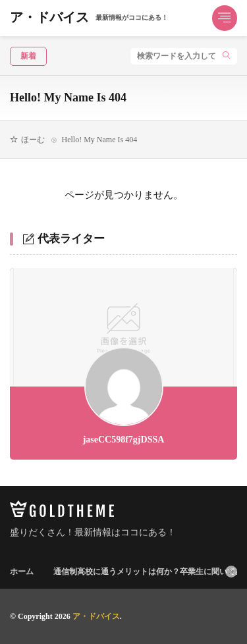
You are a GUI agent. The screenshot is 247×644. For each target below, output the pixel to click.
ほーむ (33, 140)
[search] (227, 56)
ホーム (22, 572)
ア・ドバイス (89, 18)
